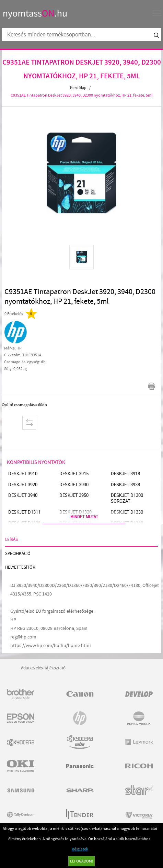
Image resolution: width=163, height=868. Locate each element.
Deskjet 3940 (23, 495)
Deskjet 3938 (125, 485)
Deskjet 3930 (74, 485)
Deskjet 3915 (74, 474)
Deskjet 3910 (23, 474)
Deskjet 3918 (125, 474)
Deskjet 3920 (23, 485)
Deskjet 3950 (74, 495)
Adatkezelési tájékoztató (43, 668)
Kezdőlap (78, 88)
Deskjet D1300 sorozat (127, 498)
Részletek (80, 849)
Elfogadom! (81, 861)
